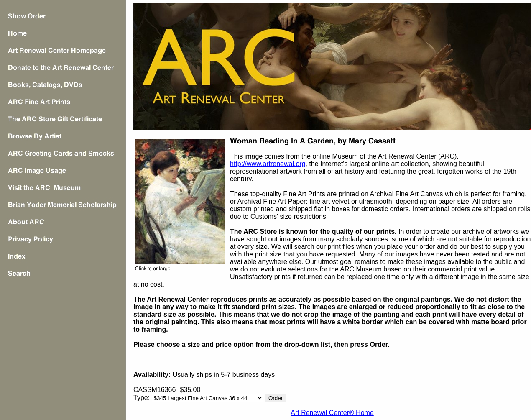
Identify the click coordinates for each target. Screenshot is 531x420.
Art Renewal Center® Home (332, 413)
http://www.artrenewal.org (268, 164)
